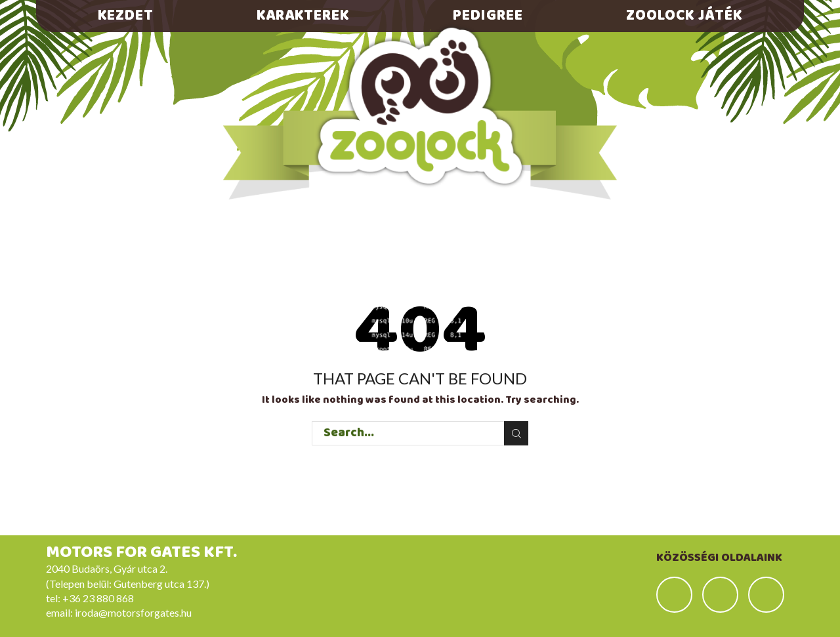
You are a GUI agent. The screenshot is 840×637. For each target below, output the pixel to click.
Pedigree (488, 16)
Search (516, 434)
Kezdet (126, 16)
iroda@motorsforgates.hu (133, 612)
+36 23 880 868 (98, 598)
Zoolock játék (684, 16)
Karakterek (303, 16)
